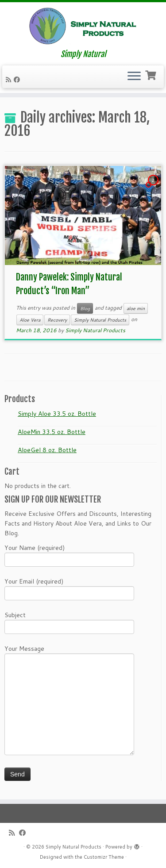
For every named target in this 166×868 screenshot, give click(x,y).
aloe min (136, 308)
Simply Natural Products (100, 320)
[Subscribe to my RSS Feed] (10, 80)
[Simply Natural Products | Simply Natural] (83, 26)
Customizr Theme (104, 857)
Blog (85, 308)
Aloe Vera (30, 320)
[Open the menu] (134, 77)
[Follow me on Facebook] (18, 80)
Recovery (57, 320)
